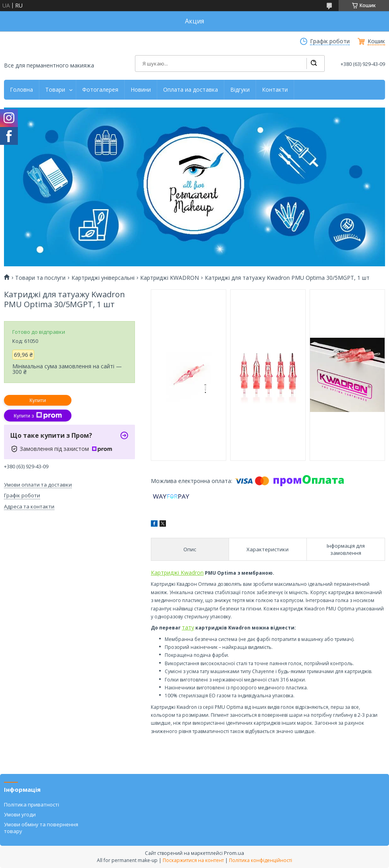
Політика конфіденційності (261, 860)
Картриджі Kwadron (177, 573)
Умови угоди (20, 814)
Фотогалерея (100, 90)
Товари (55, 90)
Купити (38, 400)
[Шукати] (314, 64)
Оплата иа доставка (191, 90)
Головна (21, 90)
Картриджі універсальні (103, 278)
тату (188, 627)
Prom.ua (234, 853)
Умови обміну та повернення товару (41, 828)
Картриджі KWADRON (169, 278)
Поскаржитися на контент (193, 860)
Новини (141, 90)
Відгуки (240, 90)
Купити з (38, 416)
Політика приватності (32, 804)
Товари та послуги (40, 278)
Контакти (275, 90)
